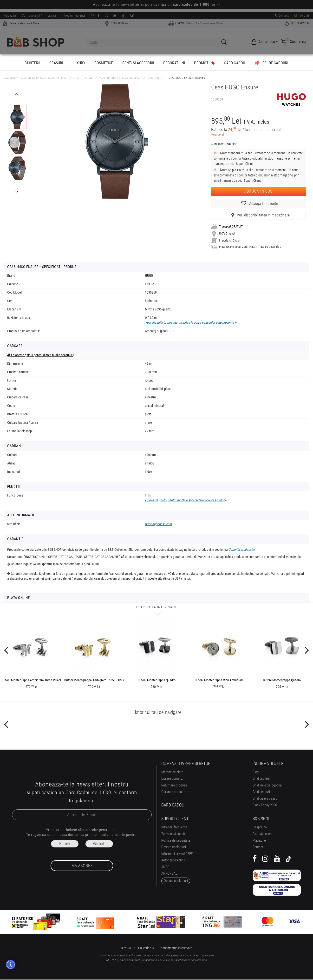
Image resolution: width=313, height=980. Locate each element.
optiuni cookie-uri (176, 881)
